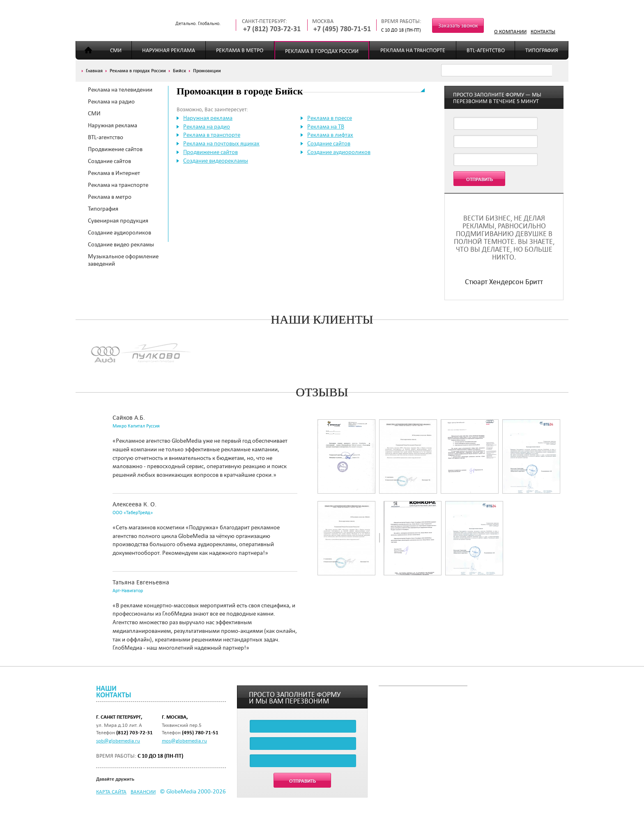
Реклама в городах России (322, 51)
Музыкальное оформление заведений (123, 260)
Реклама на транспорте (413, 50)
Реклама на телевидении (120, 90)
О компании (510, 31)
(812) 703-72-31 (135, 732)
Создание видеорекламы (216, 161)
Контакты (543, 31)
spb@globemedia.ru (118, 740)
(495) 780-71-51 (200, 732)
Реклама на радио (111, 101)
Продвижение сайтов (115, 149)
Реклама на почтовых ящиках (221, 143)
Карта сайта (111, 791)
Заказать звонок (458, 26)
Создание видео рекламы (121, 244)
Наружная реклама (169, 50)
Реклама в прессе (330, 118)
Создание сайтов (109, 161)
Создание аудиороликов (120, 232)
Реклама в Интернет (114, 173)
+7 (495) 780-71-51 (342, 29)
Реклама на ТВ (326, 126)
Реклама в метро (240, 50)
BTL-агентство (486, 50)
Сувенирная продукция (118, 221)
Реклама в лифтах (330, 135)
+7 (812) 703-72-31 (272, 29)
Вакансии (143, 791)
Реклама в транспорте (212, 135)
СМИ (116, 50)
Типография (542, 50)
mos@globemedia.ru (184, 740)
